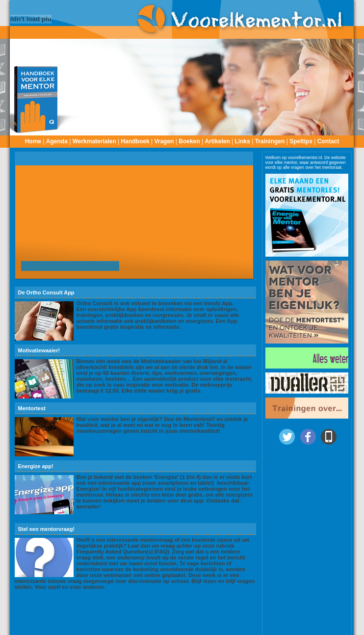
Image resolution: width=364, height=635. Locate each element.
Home (33, 141)
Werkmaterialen (94, 141)
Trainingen (270, 141)
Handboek (135, 141)
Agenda (57, 141)
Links (243, 141)
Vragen (164, 141)
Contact (328, 141)
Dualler (304, 628)
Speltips (301, 141)
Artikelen (217, 141)
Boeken (189, 141)
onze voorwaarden (237, 628)
